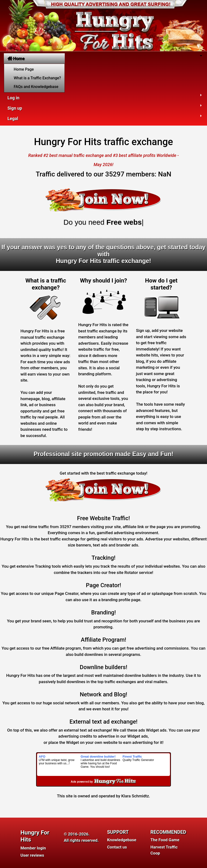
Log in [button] (13, 98)
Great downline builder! (98, 757)
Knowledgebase (122, 840)
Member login (33, 848)
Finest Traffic (132, 757)
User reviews (32, 855)
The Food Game (165, 840)
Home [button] (16, 58)
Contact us (117, 847)
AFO (42, 757)
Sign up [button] (15, 108)
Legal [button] (13, 118)
